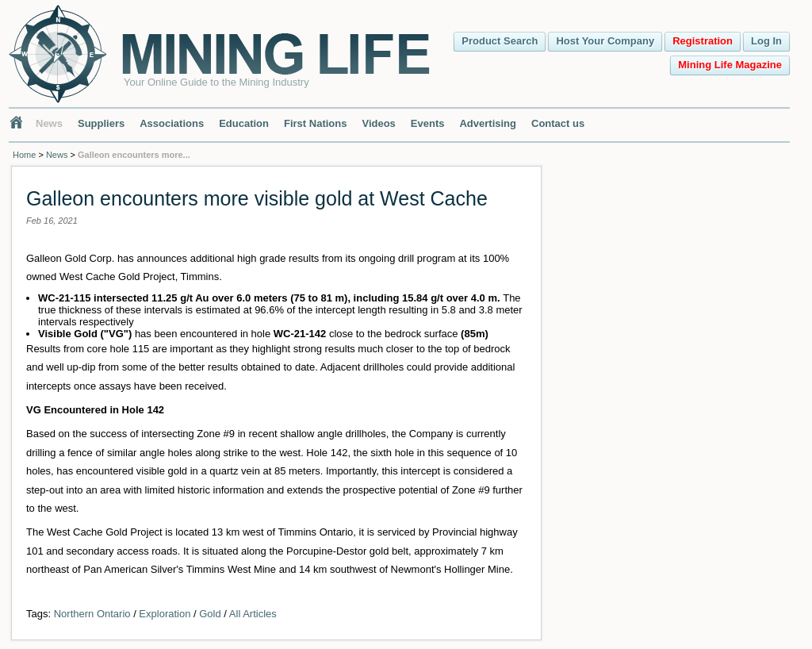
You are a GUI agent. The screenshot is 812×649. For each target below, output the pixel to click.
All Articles (253, 614)
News (49, 123)
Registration (703, 41)
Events (428, 123)
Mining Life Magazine (730, 65)
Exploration (165, 614)
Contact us (558, 123)
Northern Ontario (92, 614)
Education (244, 123)
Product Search (500, 41)
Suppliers (101, 123)
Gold (210, 614)
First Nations (315, 123)
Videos (378, 123)
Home (24, 155)
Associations (172, 123)
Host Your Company (605, 41)
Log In (766, 41)
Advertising (488, 123)
